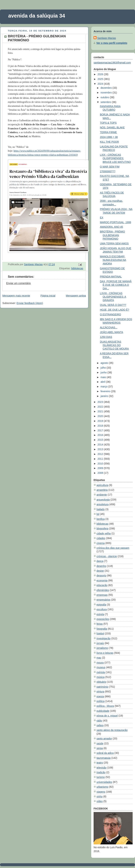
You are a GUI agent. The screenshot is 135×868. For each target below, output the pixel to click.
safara (100, 725)
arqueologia (103, 500)
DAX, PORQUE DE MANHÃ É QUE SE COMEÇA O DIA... (116, 285)
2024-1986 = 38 (109, 137)
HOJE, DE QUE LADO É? (115, 310)
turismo (101, 777)
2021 (101, 411)
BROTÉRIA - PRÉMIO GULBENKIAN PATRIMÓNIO (112, 235)
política (101, 701)
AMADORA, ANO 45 (111, 227)
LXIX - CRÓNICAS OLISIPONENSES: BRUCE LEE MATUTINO (115, 158)
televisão (102, 768)
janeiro (105, 396)
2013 (101, 449)
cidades (101, 538)
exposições (103, 619)
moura (100, 663)
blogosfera (102, 528)
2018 (101, 426)
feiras (100, 624)
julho (104, 368)
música (101, 677)
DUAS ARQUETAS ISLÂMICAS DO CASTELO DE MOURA (114, 345)
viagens (101, 792)
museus (101, 667)
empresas (102, 595)
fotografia (102, 629)
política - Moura (105, 706)
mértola (101, 672)
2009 (101, 468)
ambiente (102, 495)
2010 (101, 464)
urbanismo (102, 787)
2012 (101, 454)
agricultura (102, 485)
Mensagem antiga (76, 296)
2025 (101, 79)
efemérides (103, 590)
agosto (105, 363)
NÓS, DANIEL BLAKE (112, 128)
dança (100, 561)
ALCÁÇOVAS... (109, 327)
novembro (106, 93)
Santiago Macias (107, 38)
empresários (103, 600)
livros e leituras (105, 653)
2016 (101, 435)
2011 (101, 459)
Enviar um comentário (19, 283)
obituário (101, 682)
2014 (101, 445)
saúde (100, 743)
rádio (99, 721)
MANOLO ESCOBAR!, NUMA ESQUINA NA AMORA (113, 260)
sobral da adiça (105, 753)
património (102, 687)
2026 (101, 74)
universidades (104, 782)
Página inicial (48, 296)
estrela (100, 614)
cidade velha (104, 533)
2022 (101, 407)
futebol (100, 633)
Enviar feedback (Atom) (30, 303)
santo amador (104, 738)
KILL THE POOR (109, 142)
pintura (100, 691)
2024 (101, 84)
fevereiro (106, 391)
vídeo (100, 801)
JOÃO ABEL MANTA (112, 332)
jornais (100, 643)
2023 (101, 402)
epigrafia (101, 605)
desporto (101, 575)
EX (102, 218)
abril (103, 382)
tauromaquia (104, 758)
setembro (106, 102)
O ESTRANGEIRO (111, 314)
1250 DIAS (106, 337)
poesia (100, 696)
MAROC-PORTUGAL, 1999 (116, 222)
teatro (100, 763)
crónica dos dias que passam (113, 548)
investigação (104, 638)
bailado (101, 509)
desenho (101, 566)
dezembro (106, 88)
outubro (105, 97)
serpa (100, 748)
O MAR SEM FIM (110, 167)
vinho (100, 796)
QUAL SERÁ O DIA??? (113, 305)
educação (102, 585)
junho (104, 372)
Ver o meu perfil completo (112, 43)
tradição (101, 772)
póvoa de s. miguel (107, 716)
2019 (101, 421)
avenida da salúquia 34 (37, 16)
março (104, 387)
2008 (101, 473)
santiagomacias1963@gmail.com (112, 63)
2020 (101, 416)
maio (104, 377)
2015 (101, 440)
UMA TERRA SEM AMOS (114, 243)
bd (98, 514)
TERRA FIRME (108, 132)
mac (99, 658)
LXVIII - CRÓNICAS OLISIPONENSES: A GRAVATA (113, 297)
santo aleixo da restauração (112, 730)
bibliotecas (77, 268)
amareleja (102, 490)
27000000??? (108, 171)
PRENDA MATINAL (111, 277)
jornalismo (102, 648)
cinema (101, 543)
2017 (101, 430)
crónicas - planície (107, 556)
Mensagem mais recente (16, 296)
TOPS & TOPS (108, 123)
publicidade (103, 711)
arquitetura (103, 504)
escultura (102, 609)
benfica (101, 519)
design (100, 571)
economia (102, 580)
